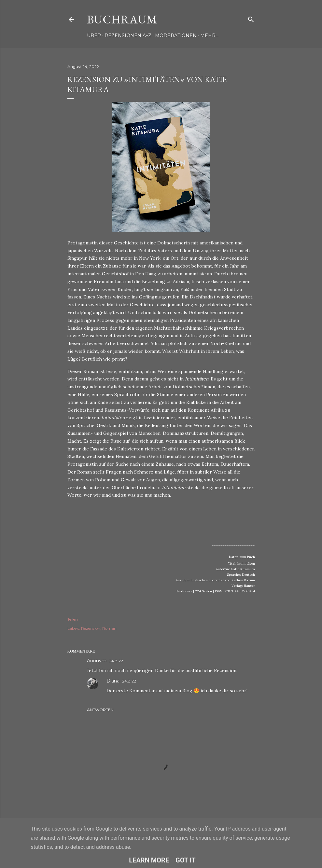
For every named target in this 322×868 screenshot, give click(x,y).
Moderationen (176, 35)
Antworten (100, 710)
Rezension (91, 628)
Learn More (149, 860)
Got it (186, 860)
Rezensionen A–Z (128, 35)
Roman (109, 628)
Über (94, 35)
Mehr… (209, 35)
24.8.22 (116, 661)
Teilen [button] (73, 619)
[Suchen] (251, 18)
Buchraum (122, 19)
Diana (113, 681)
